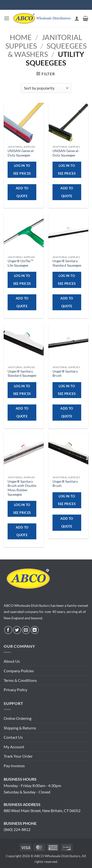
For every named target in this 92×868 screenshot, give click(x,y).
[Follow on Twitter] (17, 630)
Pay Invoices (14, 766)
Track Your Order (18, 756)
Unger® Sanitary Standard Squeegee (67, 263)
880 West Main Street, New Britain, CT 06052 (42, 810)
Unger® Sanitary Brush (65, 374)
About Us (12, 661)
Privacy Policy (15, 690)
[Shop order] (46, 88)
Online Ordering (18, 718)
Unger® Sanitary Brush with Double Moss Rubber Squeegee (22, 488)
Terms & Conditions (20, 680)
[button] (7, 18)
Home (21, 37)
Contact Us (13, 737)
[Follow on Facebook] (8, 630)
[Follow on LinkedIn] (35, 630)
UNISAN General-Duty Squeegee (21, 153)
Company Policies (19, 671)
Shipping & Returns (20, 728)
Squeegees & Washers (47, 50)
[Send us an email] (26, 630)
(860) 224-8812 (17, 829)
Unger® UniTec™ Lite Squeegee (20, 263)
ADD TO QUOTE (22, 192)
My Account (14, 747)
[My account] (77, 18)
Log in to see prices (22, 169)
